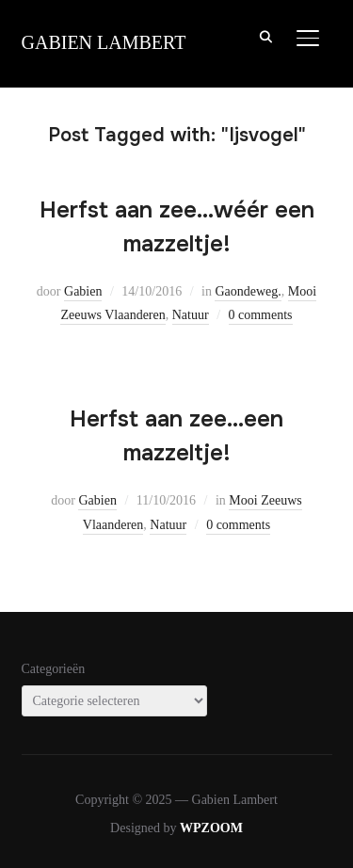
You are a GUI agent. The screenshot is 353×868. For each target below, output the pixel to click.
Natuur (191, 315)
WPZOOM (211, 828)
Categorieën (54, 669)
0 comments (261, 315)
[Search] (266, 36)
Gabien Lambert (104, 42)
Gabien (83, 291)
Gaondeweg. (248, 291)
